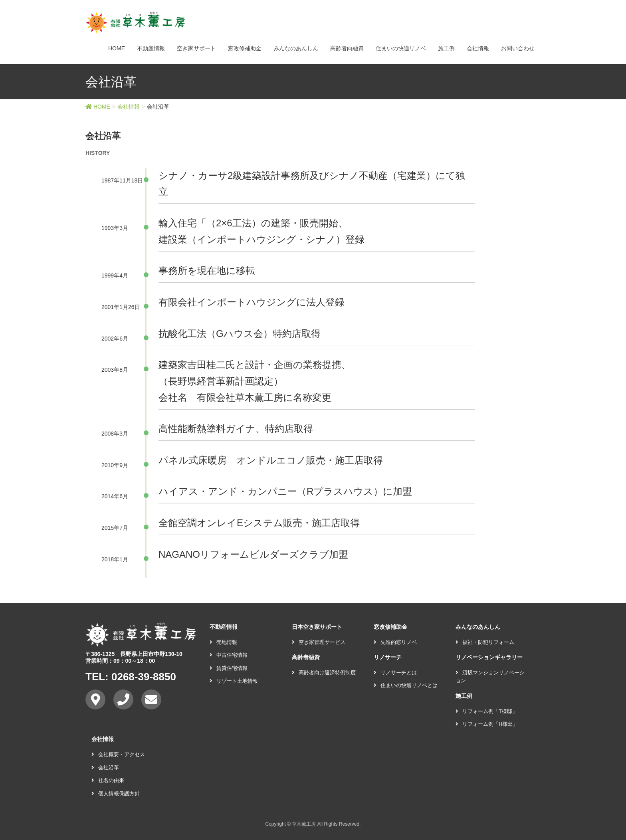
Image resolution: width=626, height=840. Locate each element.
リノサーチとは (395, 673)
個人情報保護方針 (116, 793)
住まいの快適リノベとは (406, 685)
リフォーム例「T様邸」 (486, 711)
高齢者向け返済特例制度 (324, 673)
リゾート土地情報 (234, 681)
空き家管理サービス (319, 642)
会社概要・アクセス (118, 754)
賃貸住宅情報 (229, 668)
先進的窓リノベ (395, 642)
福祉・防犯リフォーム (485, 642)
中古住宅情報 (229, 655)
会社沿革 (105, 768)
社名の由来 (108, 780)
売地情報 (223, 642)
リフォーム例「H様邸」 (487, 724)
